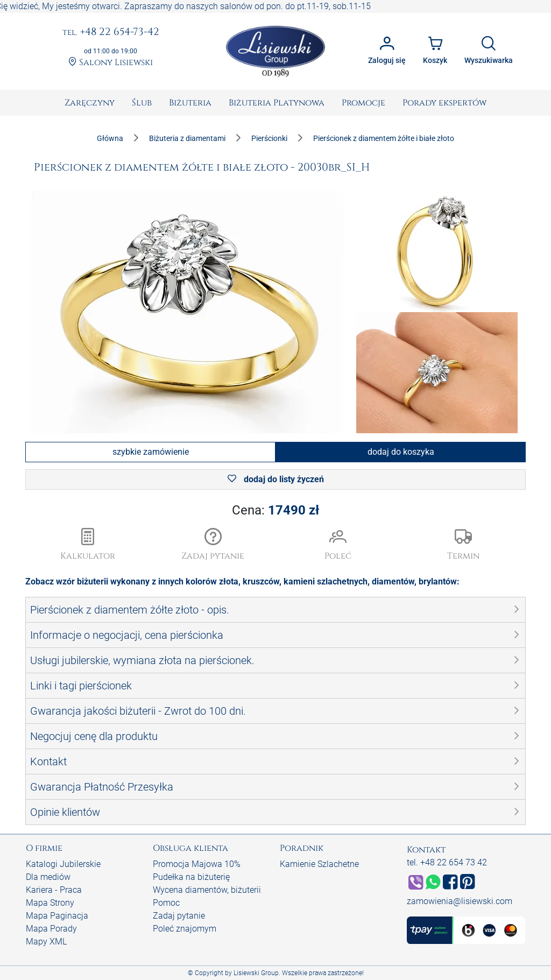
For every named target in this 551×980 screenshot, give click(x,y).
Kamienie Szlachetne (319, 864)
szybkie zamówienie (151, 452)
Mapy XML (46, 942)
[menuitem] (90, 103)
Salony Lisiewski (111, 62)
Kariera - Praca (54, 890)
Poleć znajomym (185, 929)
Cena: (275, 510)
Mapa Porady (51, 929)
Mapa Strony (50, 903)
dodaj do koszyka (401, 452)
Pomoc (166, 903)
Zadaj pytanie (179, 916)
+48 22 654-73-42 (111, 32)
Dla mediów (48, 877)
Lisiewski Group (256, 973)
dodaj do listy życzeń (276, 479)
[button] (213, 545)
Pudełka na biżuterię (191, 877)
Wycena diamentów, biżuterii (207, 890)
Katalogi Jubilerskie (63, 864)
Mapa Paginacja (57, 916)
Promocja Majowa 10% (197, 864)
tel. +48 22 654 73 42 (447, 862)
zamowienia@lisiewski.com (460, 901)
